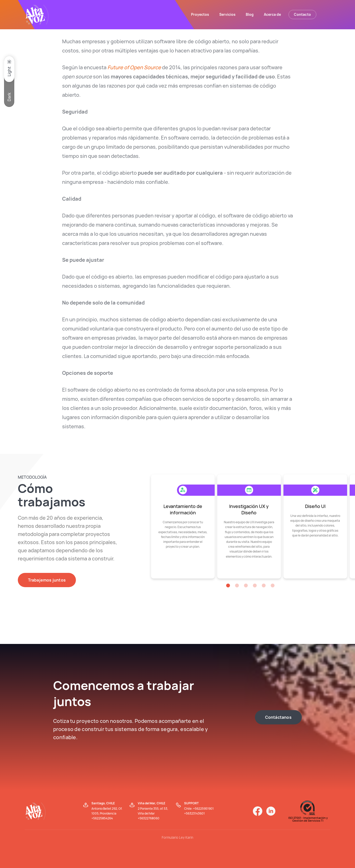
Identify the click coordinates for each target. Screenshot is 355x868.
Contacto (302, 14)
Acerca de (272, 14)
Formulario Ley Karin (177, 837)
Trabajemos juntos (47, 580)
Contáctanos (278, 717)
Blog (250, 14)
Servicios (227, 14)
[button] (228, 585)
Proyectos (200, 14)
